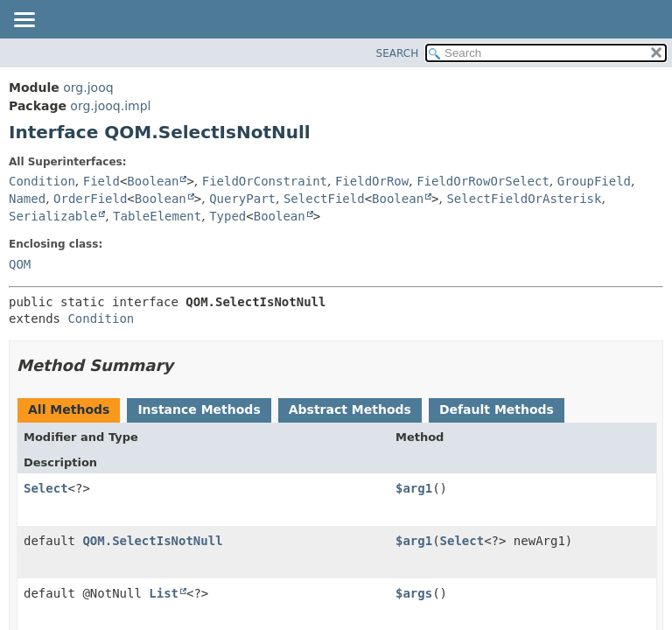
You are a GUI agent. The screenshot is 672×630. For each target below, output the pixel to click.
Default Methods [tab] (497, 409)
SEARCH (398, 53)
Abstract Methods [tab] (350, 409)
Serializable (53, 216)
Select (46, 488)
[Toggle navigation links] (24, 21)
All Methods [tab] (69, 409)
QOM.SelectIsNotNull (152, 541)
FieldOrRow (372, 181)
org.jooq (88, 87)
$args (414, 593)
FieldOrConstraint (265, 181)
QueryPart (242, 199)
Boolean (153, 181)
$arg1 (414, 488)
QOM (20, 264)
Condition (42, 181)
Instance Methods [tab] (199, 409)
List (164, 593)
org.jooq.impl (110, 106)
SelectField (324, 199)
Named (27, 199)
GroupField (594, 181)
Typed (227, 216)
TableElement (157, 216)
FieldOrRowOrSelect (483, 181)
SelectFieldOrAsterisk (524, 199)
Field (101, 181)
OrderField (90, 199)
